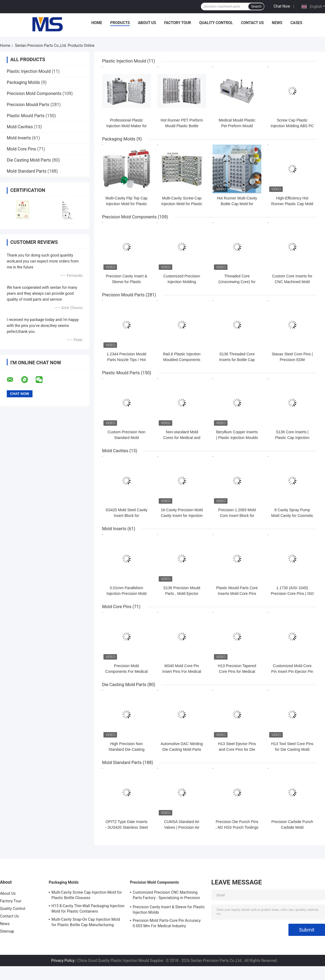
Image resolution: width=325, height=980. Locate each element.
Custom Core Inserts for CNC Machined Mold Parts (292, 282)
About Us (147, 23)
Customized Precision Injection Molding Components (182, 282)
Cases (296, 23)
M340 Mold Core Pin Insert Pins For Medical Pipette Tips (182, 671)
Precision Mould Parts (28, 105)
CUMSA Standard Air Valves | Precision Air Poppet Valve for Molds (182, 827)
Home (97, 23)
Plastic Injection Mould (29, 71)
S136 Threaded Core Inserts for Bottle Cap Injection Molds (237, 360)
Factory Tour (178, 23)
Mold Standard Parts (27, 171)
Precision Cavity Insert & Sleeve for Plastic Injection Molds (127, 282)
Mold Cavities (20, 127)
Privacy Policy (63, 961)
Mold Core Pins (21, 149)
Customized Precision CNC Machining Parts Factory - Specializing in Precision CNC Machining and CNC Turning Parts (166, 896)
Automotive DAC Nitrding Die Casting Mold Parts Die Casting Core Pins (182, 749)
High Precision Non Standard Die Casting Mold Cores (126, 749)
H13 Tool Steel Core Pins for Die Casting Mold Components (292, 749)
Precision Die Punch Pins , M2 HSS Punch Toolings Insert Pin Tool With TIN (237, 827)
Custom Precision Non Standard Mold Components (126, 438)
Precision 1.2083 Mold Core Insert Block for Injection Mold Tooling (237, 516)
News (277, 23)
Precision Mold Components (34, 94)
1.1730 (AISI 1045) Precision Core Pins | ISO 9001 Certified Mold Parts (292, 594)
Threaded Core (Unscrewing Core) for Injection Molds (237, 282)
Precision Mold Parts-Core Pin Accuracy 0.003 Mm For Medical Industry (167, 923)
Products (120, 23)
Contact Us (252, 23)
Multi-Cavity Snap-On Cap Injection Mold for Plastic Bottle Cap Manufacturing (86, 922)
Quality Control (216, 23)
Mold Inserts (19, 138)
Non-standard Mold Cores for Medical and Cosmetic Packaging (182, 438)
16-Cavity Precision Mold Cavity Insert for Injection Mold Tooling (182, 516)
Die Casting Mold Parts (29, 160)
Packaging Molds (23, 82)
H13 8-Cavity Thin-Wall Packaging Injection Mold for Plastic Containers (88, 909)
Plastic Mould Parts (26, 116)
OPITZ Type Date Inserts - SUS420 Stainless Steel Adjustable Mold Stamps (126, 827)
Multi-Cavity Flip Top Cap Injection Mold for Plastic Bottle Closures (126, 204)
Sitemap (7, 931)
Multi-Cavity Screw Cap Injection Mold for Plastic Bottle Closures (182, 204)
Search (256, 6)
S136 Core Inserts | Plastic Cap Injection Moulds (292, 438)
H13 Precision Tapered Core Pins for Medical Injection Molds (237, 671)
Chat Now (282, 6)
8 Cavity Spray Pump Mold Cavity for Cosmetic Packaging (292, 516)
